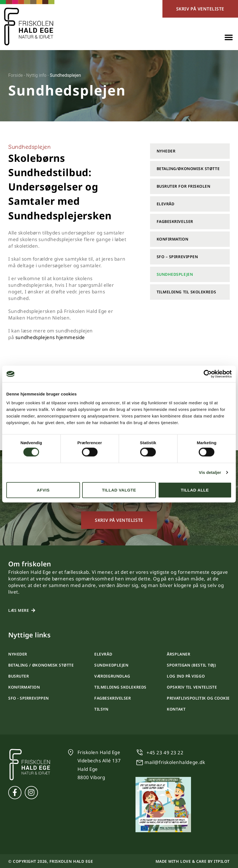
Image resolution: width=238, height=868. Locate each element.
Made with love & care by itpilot (193, 861)
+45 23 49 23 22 (165, 753)
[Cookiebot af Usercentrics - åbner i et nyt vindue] (208, 374)
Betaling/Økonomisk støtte (188, 169)
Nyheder (166, 151)
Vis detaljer (210, 472)
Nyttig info (36, 75)
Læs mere (19, 610)
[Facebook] (15, 793)
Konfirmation (172, 239)
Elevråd (166, 204)
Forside (16, 75)
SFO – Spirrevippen (177, 257)
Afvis (43, 490)
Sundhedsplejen (175, 274)
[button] (229, 37)
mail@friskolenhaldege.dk (175, 762)
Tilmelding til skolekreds (186, 292)
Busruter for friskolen (184, 186)
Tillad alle (195, 490)
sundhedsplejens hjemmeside (50, 337)
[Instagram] (31, 793)
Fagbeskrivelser (175, 221)
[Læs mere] (33, 610)
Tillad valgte (119, 490)
